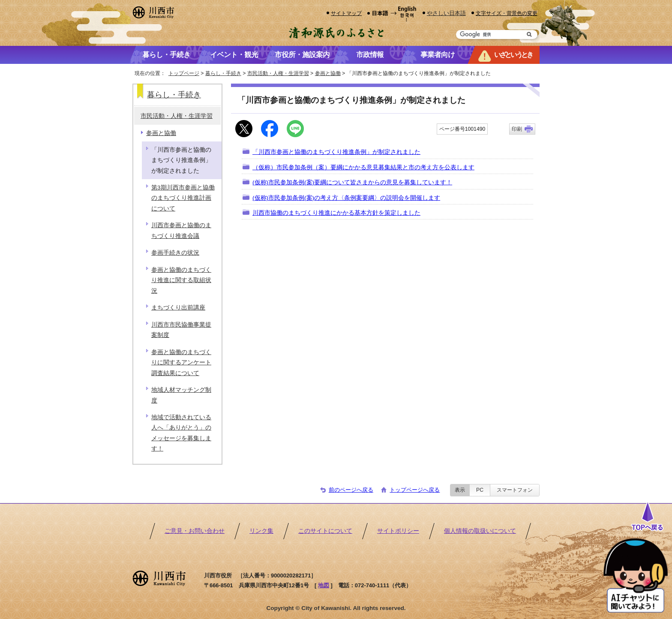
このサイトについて (325, 531)
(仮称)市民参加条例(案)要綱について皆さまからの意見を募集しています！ (352, 182)
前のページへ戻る (351, 490)
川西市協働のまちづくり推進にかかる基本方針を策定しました (336, 213)
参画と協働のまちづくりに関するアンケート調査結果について (181, 363)
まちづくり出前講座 (178, 308)
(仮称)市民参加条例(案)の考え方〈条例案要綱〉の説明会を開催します (346, 198)
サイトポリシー (398, 531)
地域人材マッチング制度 (181, 395)
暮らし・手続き (223, 73)
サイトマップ (346, 13)
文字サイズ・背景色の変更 (507, 13)
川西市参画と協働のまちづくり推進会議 (181, 230)
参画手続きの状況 (175, 253)
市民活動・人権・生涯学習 (278, 73)
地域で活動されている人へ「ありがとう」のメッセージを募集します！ (181, 433)
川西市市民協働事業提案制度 (181, 330)
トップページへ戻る (415, 490)
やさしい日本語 (446, 13)
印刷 (517, 129)
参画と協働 (328, 73)
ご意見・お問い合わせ (195, 531)
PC (480, 490)
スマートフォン (515, 490)
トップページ (184, 73)
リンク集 (261, 531)
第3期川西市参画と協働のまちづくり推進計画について (183, 198)
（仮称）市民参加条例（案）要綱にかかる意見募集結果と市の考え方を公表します (363, 167)
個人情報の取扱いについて (480, 531)
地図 (324, 585)
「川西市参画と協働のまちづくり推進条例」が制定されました (336, 152)
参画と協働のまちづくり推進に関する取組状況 (181, 280)
